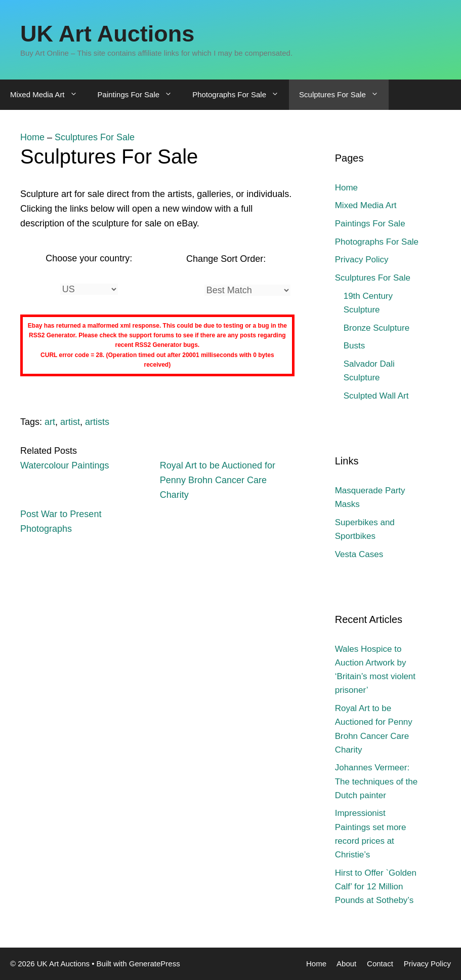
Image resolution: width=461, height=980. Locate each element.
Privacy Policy (362, 260)
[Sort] (247, 290)
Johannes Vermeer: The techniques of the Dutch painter (376, 781)
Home (32, 137)
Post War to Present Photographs (61, 521)
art (50, 422)
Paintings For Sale (140, 95)
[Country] (89, 289)
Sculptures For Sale (344, 95)
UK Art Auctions (107, 34)
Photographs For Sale (241, 95)
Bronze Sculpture (376, 328)
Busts (354, 346)
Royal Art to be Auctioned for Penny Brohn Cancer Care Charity (218, 480)
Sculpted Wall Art (376, 396)
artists (97, 422)
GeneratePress (155, 964)
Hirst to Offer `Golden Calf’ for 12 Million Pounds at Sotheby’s (376, 887)
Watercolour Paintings (65, 465)
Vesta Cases (359, 554)
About (346, 964)
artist (70, 422)
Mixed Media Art (49, 95)
